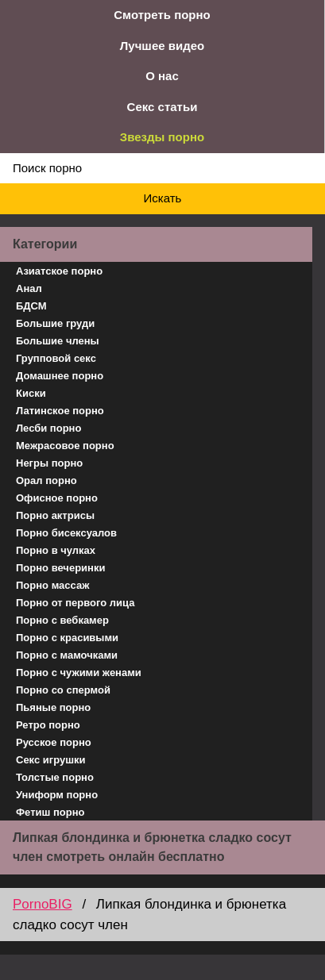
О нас (162, 76)
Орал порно (46, 480)
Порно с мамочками (67, 655)
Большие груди (55, 323)
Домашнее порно (60, 376)
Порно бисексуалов (66, 533)
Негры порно (49, 463)
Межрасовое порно (65, 446)
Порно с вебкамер (62, 620)
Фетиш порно (50, 812)
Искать (163, 198)
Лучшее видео (162, 46)
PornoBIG (43, 904)
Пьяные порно (53, 707)
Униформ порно (57, 795)
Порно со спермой (63, 690)
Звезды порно (162, 137)
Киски (31, 393)
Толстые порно (55, 777)
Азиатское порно (59, 271)
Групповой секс (56, 358)
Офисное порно (57, 498)
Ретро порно (48, 725)
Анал (29, 288)
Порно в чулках (56, 550)
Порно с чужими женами (79, 673)
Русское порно (54, 742)
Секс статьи (162, 107)
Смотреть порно (162, 15)
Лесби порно (48, 428)
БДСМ (31, 306)
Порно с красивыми (67, 638)
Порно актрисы (55, 515)
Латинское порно (60, 411)
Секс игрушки (51, 760)
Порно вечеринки (60, 568)
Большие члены (58, 341)
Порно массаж (52, 585)
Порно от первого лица (75, 603)
